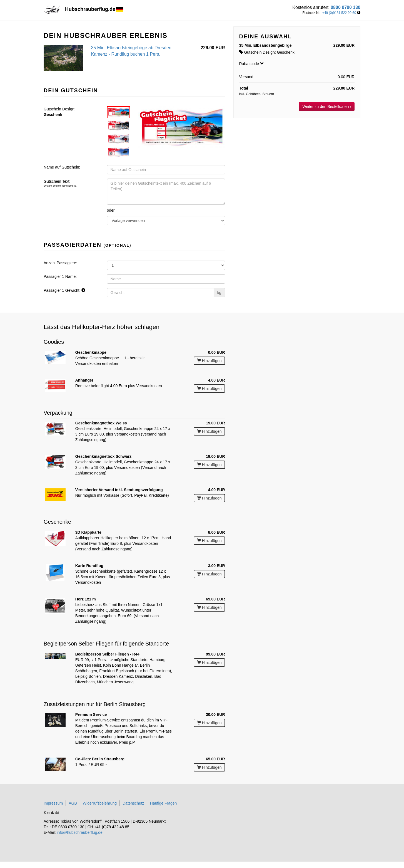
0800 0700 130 (346, 7)
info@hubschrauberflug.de (79, 832)
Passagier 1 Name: (60, 276)
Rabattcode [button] (252, 64)
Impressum (53, 803)
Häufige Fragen (164, 803)
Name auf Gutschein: (62, 167)
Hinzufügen (209, 361)
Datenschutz (133, 803)
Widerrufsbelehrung (100, 803)
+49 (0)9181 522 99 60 (339, 13)
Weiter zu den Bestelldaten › (327, 107)
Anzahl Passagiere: (60, 263)
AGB (73, 803)
